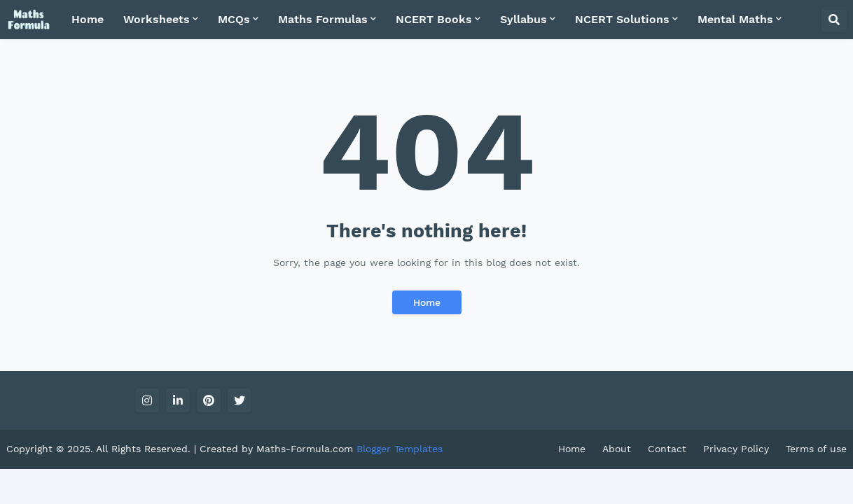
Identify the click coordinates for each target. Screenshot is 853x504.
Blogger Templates (400, 449)
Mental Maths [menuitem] (735, 19)
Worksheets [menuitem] (157, 19)
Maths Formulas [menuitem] (323, 19)
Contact (667, 449)
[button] (834, 20)
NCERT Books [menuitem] (434, 19)
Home (427, 302)
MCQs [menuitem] (234, 19)
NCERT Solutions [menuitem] (622, 19)
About (617, 449)
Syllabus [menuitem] (523, 19)
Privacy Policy (736, 449)
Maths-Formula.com (306, 449)
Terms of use (816, 449)
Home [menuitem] (88, 19)
